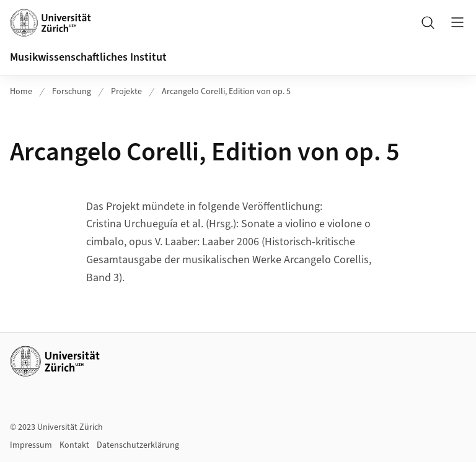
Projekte (126, 92)
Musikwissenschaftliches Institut (88, 57)
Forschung (72, 92)
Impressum (31, 445)
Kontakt (74, 445)
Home (21, 92)
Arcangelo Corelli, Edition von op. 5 (226, 92)
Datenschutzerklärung (138, 445)
